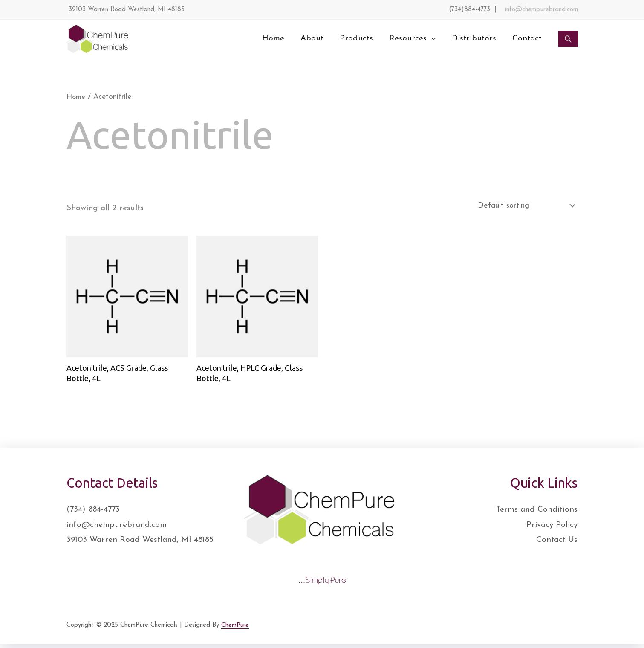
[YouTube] (575, 631)
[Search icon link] (568, 39)
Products (356, 39)
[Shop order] (519, 207)
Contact (527, 39)
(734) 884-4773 (93, 513)
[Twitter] (537, 631)
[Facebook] (519, 631)
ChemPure (235, 629)
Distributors (474, 39)
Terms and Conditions (537, 513)
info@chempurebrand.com (541, 10)
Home (273, 39)
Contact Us (557, 543)
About (312, 39)
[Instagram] (556, 631)
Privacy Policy (552, 528)
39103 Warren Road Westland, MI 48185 (140, 543)
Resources (408, 39)
